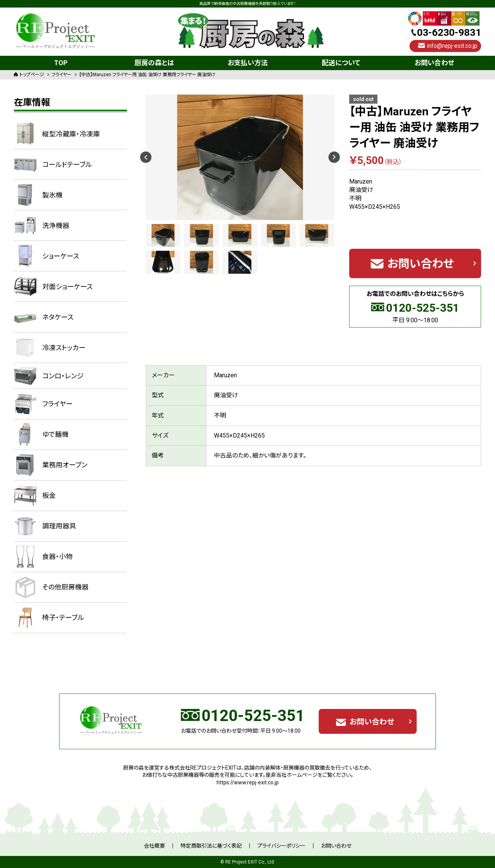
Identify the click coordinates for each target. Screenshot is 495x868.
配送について (341, 63)
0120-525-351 (423, 308)
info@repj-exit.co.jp (452, 46)
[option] (240, 158)
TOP (61, 63)
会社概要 (154, 846)
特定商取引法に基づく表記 (211, 846)
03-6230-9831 (449, 32)
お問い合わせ (434, 63)
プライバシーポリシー (281, 846)
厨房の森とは (154, 63)
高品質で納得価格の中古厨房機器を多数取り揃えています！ (247, 4)
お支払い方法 (248, 63)
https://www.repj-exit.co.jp (248, 782)
